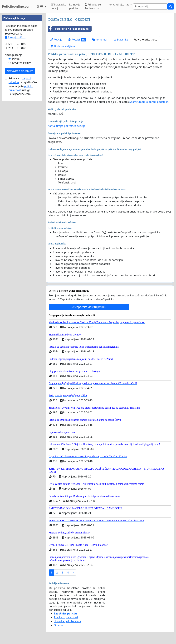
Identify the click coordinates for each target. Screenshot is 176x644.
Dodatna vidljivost (63, 46)
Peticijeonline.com (17, 6)
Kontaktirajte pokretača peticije (67, 126)
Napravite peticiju (58, 6)
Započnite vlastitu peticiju (89, 307)
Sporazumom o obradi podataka (149, 102)
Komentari (100, 40)
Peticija (56, 40)
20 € (11, 145)
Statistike (121, 40)
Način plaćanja (14, 152)
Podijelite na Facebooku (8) (69, 29)
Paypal (16, 156)
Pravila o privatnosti (145, 40)
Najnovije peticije (75, 6)
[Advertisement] (22, 61)
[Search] (150, 6)
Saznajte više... (15, 134)
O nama (59, 625)
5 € (10, 141)
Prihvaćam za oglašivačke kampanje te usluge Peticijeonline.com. (23, 183)
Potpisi (77, 40)
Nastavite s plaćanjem (20, 168)
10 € (23, 141)
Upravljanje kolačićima (67, 621)
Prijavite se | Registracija (94, 6)
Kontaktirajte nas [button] (119, 5)
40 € (23, 145)
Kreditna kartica (22, 160)
